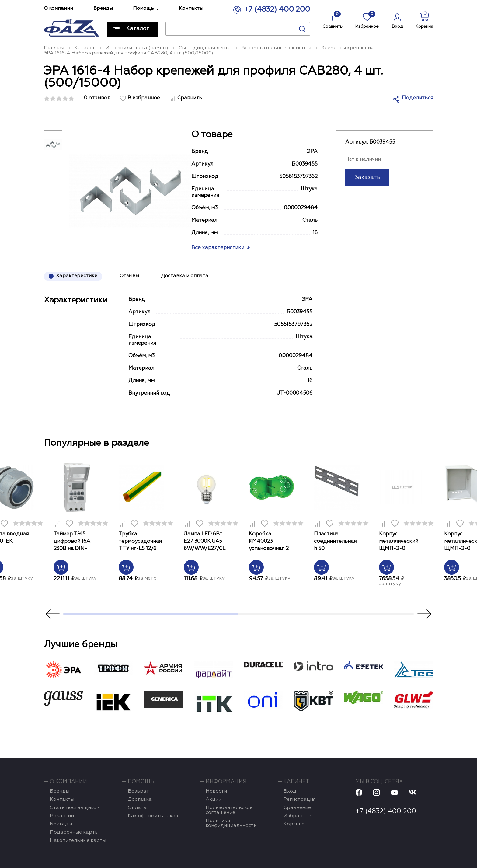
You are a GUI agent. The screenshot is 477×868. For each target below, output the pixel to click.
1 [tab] (151, 614)
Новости (216, 792)
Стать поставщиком (75, 808)
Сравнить (333, 20)
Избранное (367, 20)
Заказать (367, 177)
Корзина (424, 20)
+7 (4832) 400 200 (277, 9)
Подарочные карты (74, 833)
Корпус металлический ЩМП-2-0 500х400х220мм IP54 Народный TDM (400, 542)
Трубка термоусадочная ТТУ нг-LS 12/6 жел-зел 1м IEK (140, 542)
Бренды (103, 9)
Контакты (191, 9)
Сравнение (297, 808)
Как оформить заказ (153, 816)
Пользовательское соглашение (229, 810)
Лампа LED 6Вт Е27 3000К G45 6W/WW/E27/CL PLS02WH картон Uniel (206, 542)
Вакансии (62, 816)
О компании (58, 9)
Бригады (61, 824)
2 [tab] (326, 614)
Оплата (137, 808)
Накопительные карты (78, 841)
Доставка (140, 800)
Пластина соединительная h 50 (335, 541)
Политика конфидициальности (231, 824)
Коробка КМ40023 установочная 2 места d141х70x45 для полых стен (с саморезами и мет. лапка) (272, 542)
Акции (214, 800)
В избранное (144, 98)
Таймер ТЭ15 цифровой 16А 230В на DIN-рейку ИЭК (72, 542)
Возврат (138, 792)
